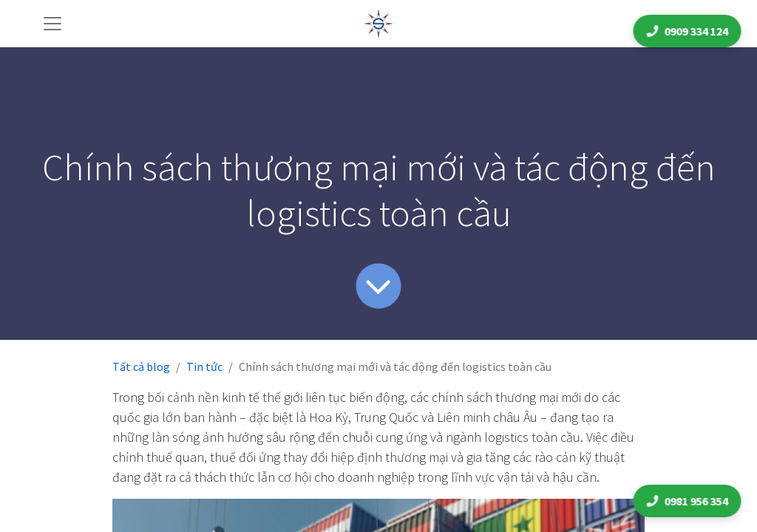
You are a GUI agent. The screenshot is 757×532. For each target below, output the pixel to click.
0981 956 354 (689, 501)
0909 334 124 (689, 31)
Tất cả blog (141, 366)
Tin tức (204, 366)
